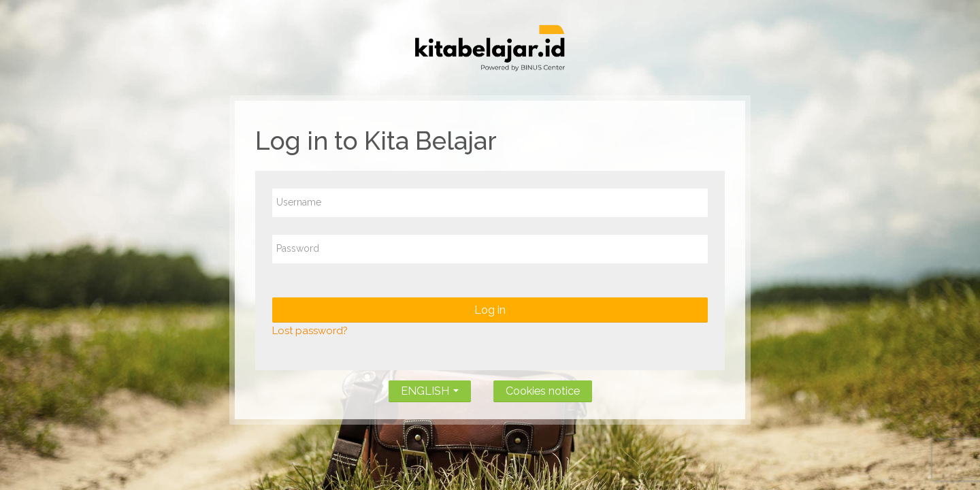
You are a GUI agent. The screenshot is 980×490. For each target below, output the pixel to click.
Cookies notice (543, 391)
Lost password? (310, 331)
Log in (490, 310)
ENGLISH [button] (430, 388)
